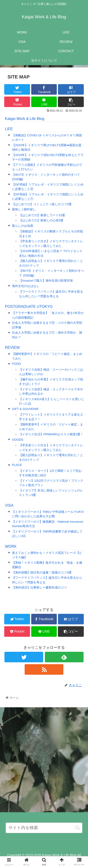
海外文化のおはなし (26, 286)
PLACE (17, 465)
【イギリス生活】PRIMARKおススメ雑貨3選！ (51, 434)
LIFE (9, 129)
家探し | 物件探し (24, 209)
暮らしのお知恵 (23, 226)
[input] (44, 828)
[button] (78, 828)
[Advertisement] (44, 762)
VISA (9, 505)
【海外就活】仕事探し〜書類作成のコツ (39, 587)
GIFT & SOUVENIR (25, 409)
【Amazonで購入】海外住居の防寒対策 (46, 281)
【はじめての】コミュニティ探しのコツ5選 (42, 204)
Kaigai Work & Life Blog (25, 119)
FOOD (16, 364)
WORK (11, 546)
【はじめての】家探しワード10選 (42, 215)
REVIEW (12, 348)
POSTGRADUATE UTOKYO (29, 307)
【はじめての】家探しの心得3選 (41, 220)
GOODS (18, 440)
